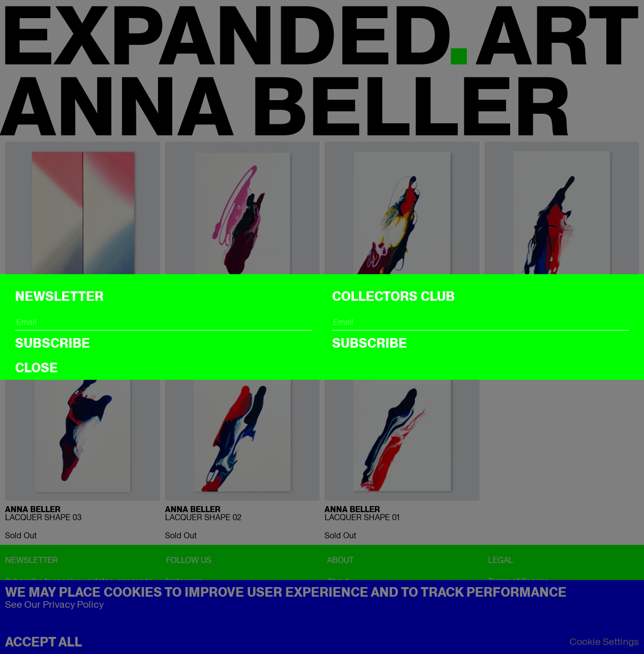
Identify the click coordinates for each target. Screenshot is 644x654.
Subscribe (53, 343)
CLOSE (36, 368)
